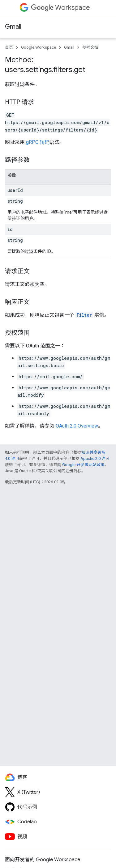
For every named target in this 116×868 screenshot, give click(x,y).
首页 (9, 47)
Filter (84, 315)
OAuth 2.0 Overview (77, 426)
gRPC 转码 (38, 142)
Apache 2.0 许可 (95, 458)
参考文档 (90, 47)
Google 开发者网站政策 (83, 465)
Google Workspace (39, 47)
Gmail (13, 27)
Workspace (60, 8)
